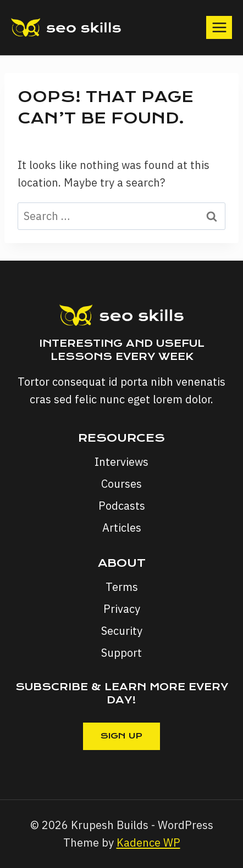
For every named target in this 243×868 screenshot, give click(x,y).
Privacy (122, 609)
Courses (122, 484)
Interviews (122, 462)
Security (122, 631)
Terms (122, 587)
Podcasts (122, 506)
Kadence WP (148, 842)
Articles (122, 528)
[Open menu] (219, 27)
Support (122, 653)
